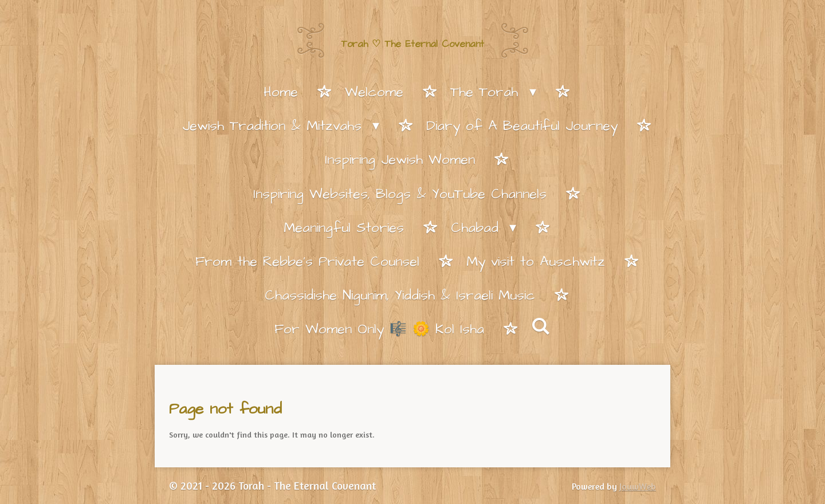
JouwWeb (638, 487)
